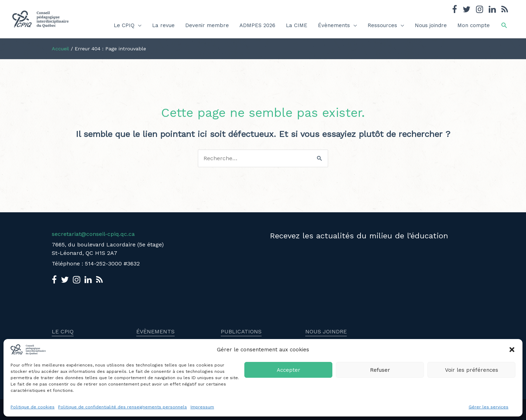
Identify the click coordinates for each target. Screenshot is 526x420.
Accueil (60, 49)
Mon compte (474, 25)
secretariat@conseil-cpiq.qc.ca (93, 234)
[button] (512, 350)
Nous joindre (431, 25)
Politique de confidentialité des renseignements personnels (123, 407)
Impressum (202, 407)
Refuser (380, 370)
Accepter (289, 370)
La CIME (297, 25)
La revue (163, 25)
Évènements (334, 25)
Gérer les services (489, 407)
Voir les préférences (472, 370)
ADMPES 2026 (257, 25)
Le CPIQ (124, 25)
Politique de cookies (33, 407)
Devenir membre (207, 25)
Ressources (382, 25)
